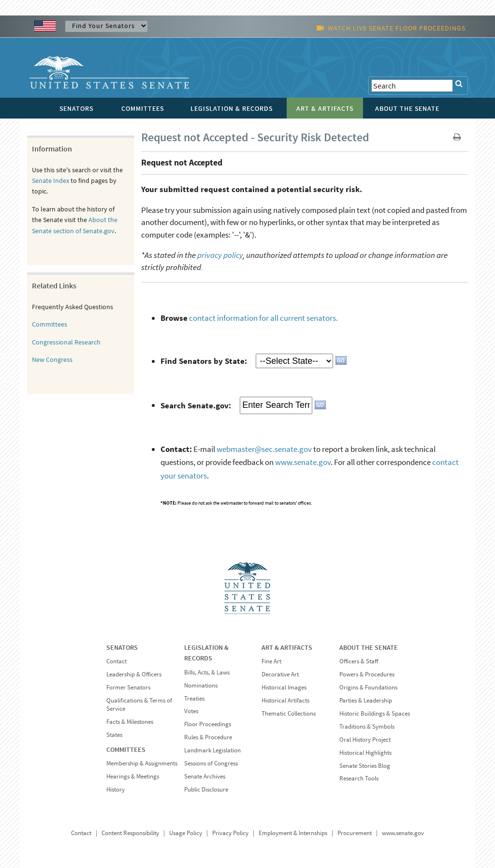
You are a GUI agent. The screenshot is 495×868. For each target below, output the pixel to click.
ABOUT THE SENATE (369, 647)
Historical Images (284, 687)
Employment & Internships (293, 833)
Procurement (355, 833)
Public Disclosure (206, 789)
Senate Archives (205, 776)
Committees (50, 324)
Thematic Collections (289, 713)
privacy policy (220, 255)
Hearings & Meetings (133, 776)
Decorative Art (280, 674)
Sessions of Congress (211, 763)
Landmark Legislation (212, 750)
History (116, 789)
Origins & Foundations (368, 687)
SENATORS (122, 647)
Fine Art (271, 661)
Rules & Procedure (208, 737)
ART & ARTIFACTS (287, 647)
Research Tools (359, 778)
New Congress (52, 359)
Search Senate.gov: (196, 405)
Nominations (201, 685)
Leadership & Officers (134, 674)
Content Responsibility (130, 833)
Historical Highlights (365, 753)
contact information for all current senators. (263, 318)
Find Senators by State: (204, 361)
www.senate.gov (303, 462)
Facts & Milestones (130, 722)
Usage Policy (186, 833)
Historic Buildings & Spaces (375, 713)
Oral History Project (365, 740)
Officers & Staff (359, 661)
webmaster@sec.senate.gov (264, 449)
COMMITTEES (126, 749)
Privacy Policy (230, 833)
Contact (116, 661)
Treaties (194, 698)
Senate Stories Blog (365, 766)
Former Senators (128, 687)
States (114, 735)
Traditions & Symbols (367, 726)
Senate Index (51, 180)
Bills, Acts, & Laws (207, 672)
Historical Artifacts (285, 700)
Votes (191, 711)
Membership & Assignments (142, 763)
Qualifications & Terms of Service (139, 704)
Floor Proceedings (208, 724)
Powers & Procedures (367, 674)
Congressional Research (66, 342)
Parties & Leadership (366, 700)
